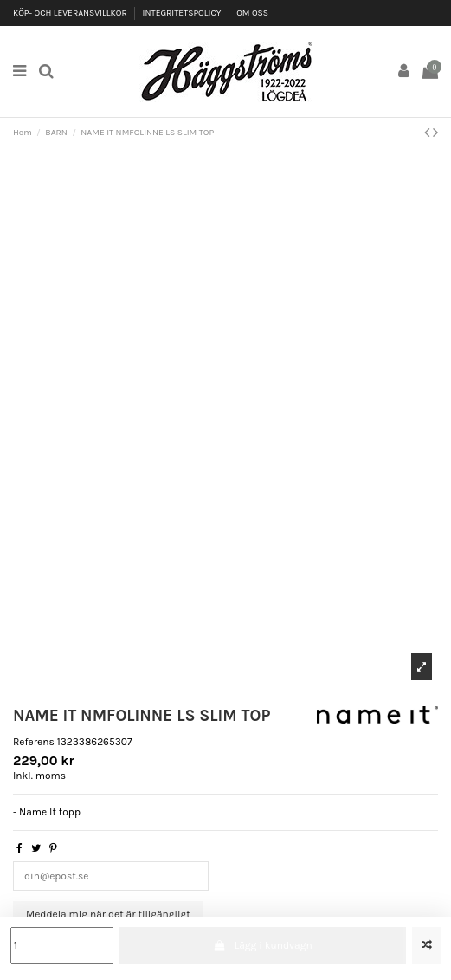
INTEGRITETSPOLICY (183, 13)
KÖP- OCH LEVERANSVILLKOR (71, 13)
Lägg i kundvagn (262, 945)
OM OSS (252, 13)
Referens (34, 742)
